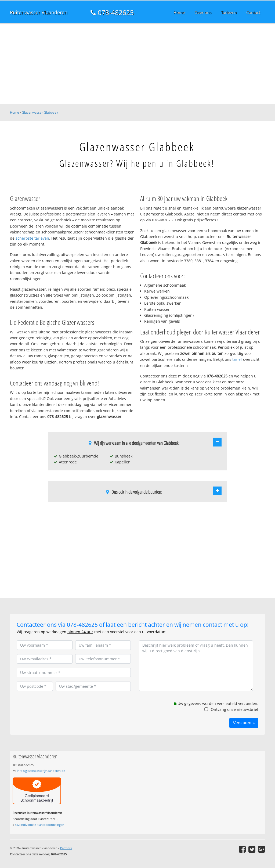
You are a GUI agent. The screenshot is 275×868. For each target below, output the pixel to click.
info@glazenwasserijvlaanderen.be (41, 771)
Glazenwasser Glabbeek (40, 112)
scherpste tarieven (32, 238)
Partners (66, 848)
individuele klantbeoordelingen (39, 825)
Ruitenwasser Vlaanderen (39, 12)
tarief (237, 359)
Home (15, 112)
